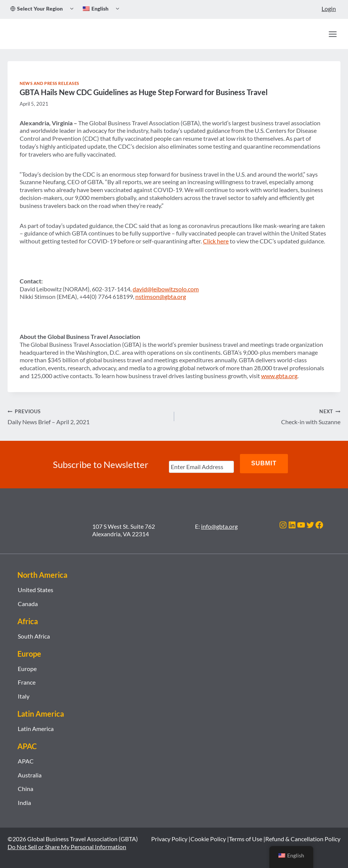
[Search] (316, 34)
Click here (216, 241)
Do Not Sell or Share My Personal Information (67, 843)
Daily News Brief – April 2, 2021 (88, 416)
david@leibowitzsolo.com (166, 289)
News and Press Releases (49, 83)
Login (329, 8)
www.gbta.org (279, 376)
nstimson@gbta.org (161, 296)
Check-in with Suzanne (261, 416)
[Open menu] (333, 34)
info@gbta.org (219, 522)
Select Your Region (36, 8)
